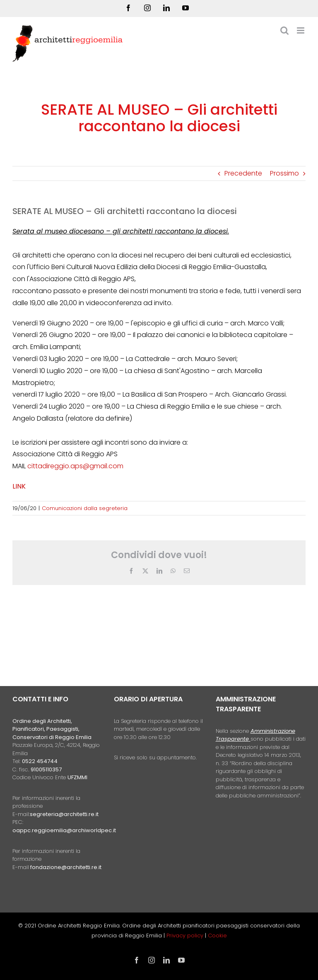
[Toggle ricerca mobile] (284, 30)
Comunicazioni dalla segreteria (85, 508)
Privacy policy (186, 935)
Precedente (243, 173)
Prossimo (284, 173)
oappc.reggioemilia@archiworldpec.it (64, 830)
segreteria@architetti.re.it (64, 814)
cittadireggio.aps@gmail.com (75, 466)
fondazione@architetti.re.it (66, 867)
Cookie (217, 935)
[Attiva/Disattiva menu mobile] (301, 30)
